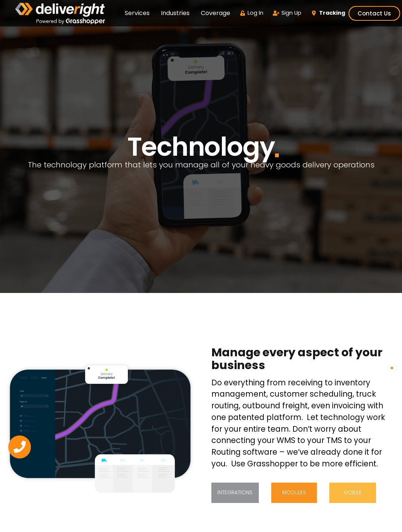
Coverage (216, 13)
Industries (175, 13)
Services (137, 13)
